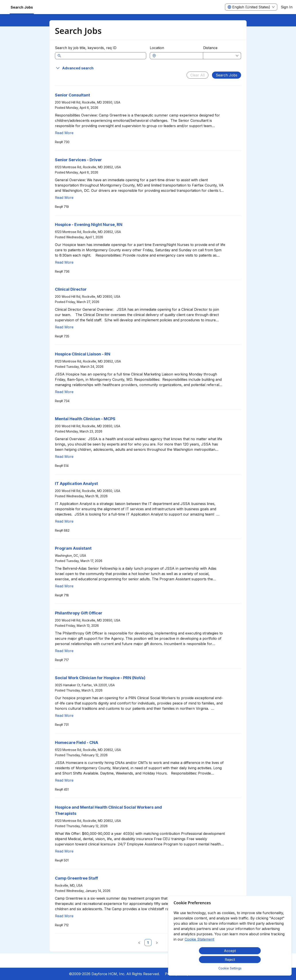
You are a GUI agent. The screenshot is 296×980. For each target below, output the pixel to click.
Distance (210, 48)
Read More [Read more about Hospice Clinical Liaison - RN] (64, 392)
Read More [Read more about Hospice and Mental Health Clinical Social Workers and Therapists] (64, 851)
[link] (148, 943)
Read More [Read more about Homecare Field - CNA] (64, 780)
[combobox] (179, 56)
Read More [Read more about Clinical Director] (64, 327)
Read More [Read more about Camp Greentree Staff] (64, 916)
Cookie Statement (199, 939)
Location (157, 48)
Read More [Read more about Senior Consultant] (64, 133)
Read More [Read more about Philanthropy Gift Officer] (64, 651)
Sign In (287, 7)
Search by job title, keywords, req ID (86, 48)
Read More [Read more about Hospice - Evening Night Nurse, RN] (64, 262)
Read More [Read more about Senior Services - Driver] (64, 198)
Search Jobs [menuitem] (22, 7)
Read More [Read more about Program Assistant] (64, 586)
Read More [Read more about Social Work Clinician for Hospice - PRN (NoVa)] (64, 716)
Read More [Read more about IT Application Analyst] (64, 521)
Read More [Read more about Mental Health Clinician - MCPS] (64, 457)
